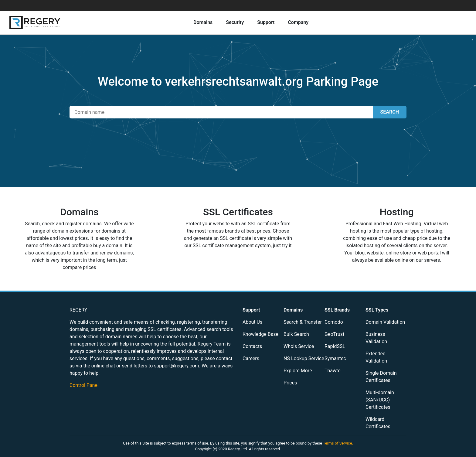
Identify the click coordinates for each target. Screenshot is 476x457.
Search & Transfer (303, 322)
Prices (290, 383)
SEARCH (390, 112)
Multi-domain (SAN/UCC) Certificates (380, 400)
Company (298, 22)
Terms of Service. (338, 443)
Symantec (335, 358)
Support (266, 22)
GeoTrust (334, 334)
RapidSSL (335, 346)
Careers (251, 358)
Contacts (252, 346)
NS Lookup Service (304, 358)
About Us (252, 322)
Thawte (333, 371)
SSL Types (377, 310)
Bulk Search (296, 334)
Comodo (334, 322)
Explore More (298, 371)
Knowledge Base (260, 334)
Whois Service (299, 346)
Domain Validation (385, 322)
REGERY (78, 310)
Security (235, 22)
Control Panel (84, 385)
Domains (203, 22)
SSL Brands (337, 310)
